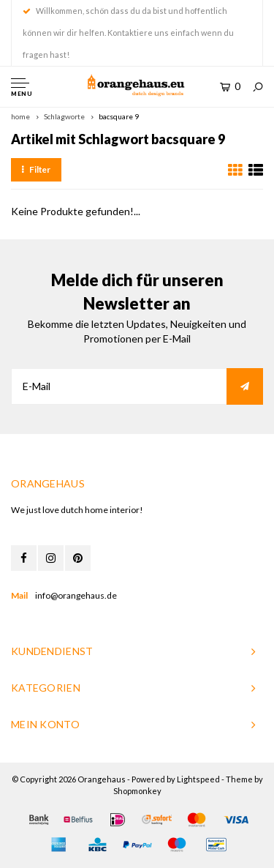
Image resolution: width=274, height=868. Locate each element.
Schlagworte (64, 116)
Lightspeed (198, 779)
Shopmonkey (137, 791)
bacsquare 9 (119, 116)
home (20, 116)
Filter (36, 169)
